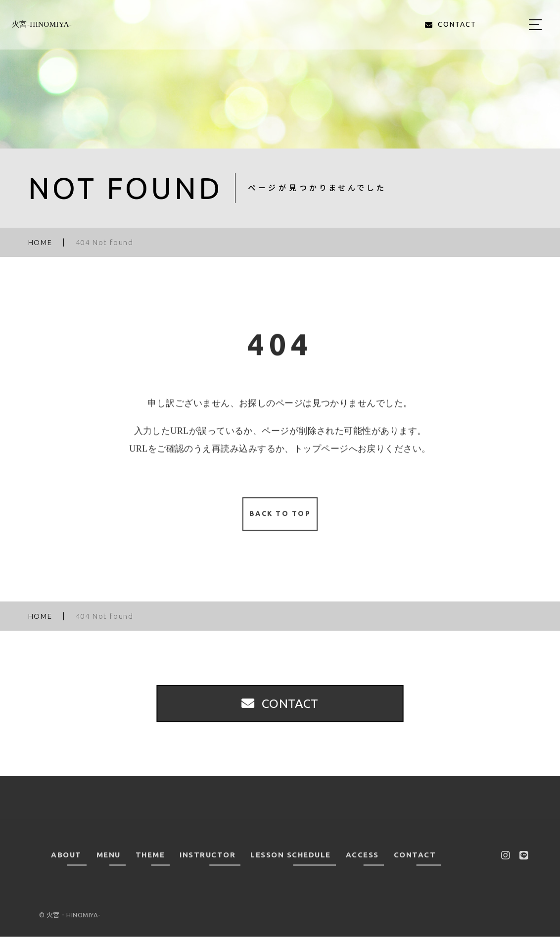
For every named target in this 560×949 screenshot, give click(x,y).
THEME (150, 867)
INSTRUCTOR (208, 867)
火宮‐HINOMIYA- (42, 24)
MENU (109, 867)
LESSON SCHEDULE (291, 867)
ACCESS (362, 867)
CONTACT (415, 867)
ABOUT (66, 867)
